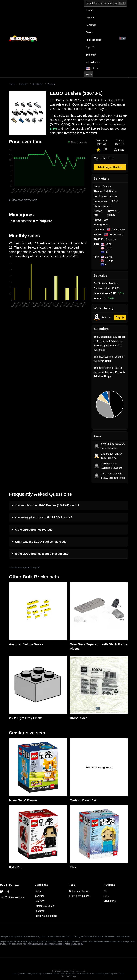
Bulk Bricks (38, 84)
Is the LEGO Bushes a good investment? (42, 554)
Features (39, 911)
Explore (90, 10)
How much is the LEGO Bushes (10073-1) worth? (47, 505)
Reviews (39, 901)
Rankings (91, 25)
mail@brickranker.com (12, 897)
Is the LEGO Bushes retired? (34, 530)
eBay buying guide (79, 896)
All (105, 891)
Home (12, 84)
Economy (91, 55)
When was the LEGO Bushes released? (41, 542)
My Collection (93, 62)
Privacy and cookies (46, 916)
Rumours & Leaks (44, 906)
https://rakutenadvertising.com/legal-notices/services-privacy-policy (53, 944)
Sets (106, 896)
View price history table (24, 200)
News (38, 891)
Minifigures (110, 901)
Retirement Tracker (80, 891)
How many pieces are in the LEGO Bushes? (43, 518)
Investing (40, 896)
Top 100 (90, 47)
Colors (89, 32)
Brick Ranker (10, 885)
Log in (88, 74)
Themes (90, 18)
